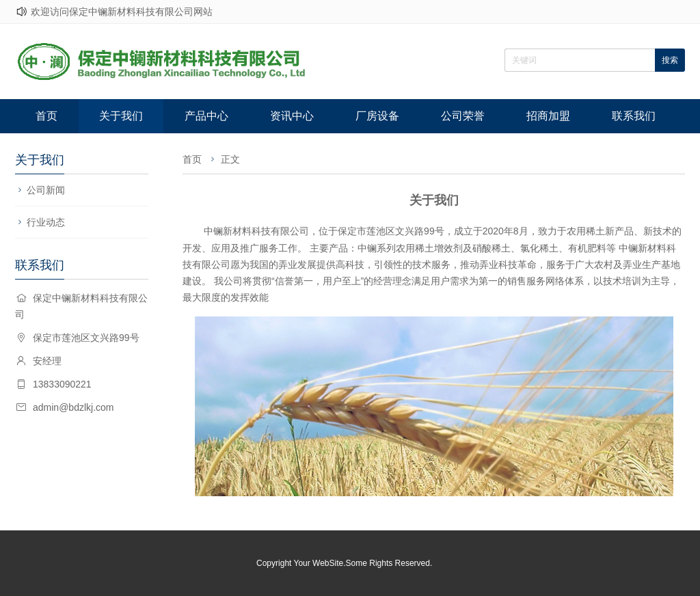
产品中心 (206, 116)
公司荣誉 (463, 116)
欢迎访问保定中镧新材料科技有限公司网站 (122, 12)
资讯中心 (292, 116)
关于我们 (121, 116)
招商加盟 (548, 116)
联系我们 (634, 116)
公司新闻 (46, 190)
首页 (46, 116)
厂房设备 (377, 116)
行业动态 (46, 222)
